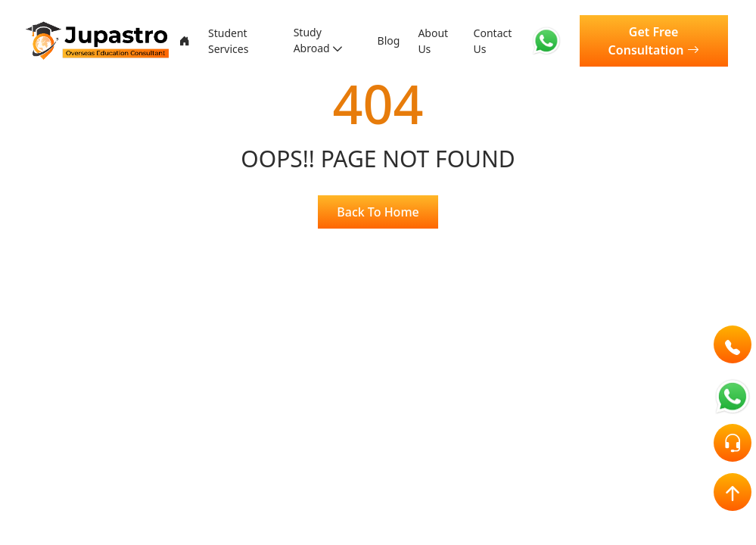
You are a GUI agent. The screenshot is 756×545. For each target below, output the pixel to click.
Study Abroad (313, 41)
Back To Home (378, 212)
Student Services (226, 41)
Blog (392, 41)
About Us (440, 41)
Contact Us (502, 41)
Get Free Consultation (658, 41)
